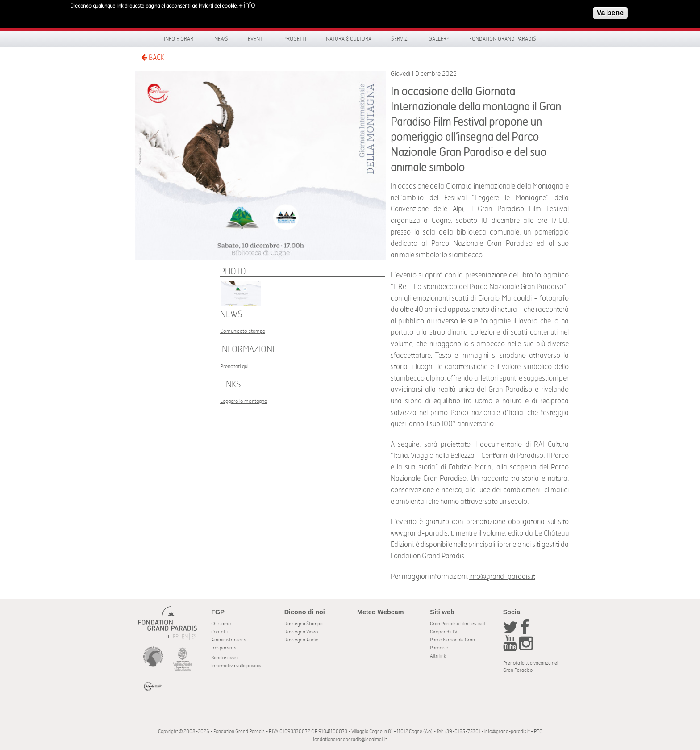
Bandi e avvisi (225, 658)
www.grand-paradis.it (422, 533)
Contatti (220, 632)
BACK (153, 57)
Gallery (439, 39)
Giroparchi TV (444, 632)
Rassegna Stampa (304, 624)
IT (168, 637)
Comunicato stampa (243, 331)
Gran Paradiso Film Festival (457, 624)
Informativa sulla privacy (236, 666)
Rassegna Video (301, 632)
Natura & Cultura (349, 39)
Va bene (610, 11)
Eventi (256, 39)
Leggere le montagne (244, 401)
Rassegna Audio (301, 640)
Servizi (400, 39)
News (221, 39)
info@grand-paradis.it (502, 577)
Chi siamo (221, 624)
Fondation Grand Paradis (503, 39)
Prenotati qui (234, 366)
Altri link (438, 656)
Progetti (295, 39)
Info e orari (179, 39)
